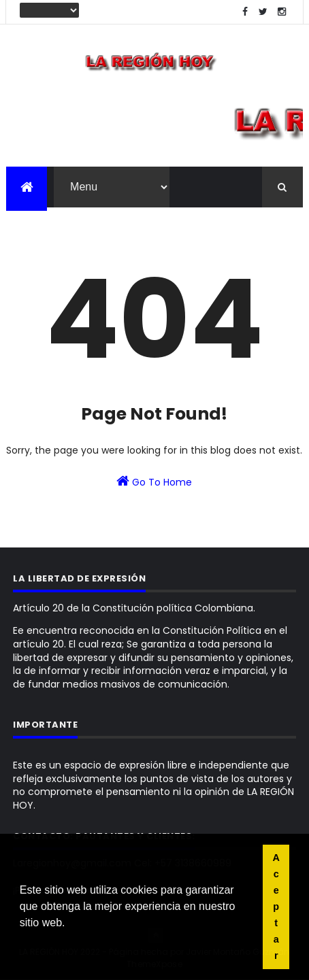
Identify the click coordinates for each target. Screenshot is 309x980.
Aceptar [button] (276, 907)
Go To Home (154, 481)
